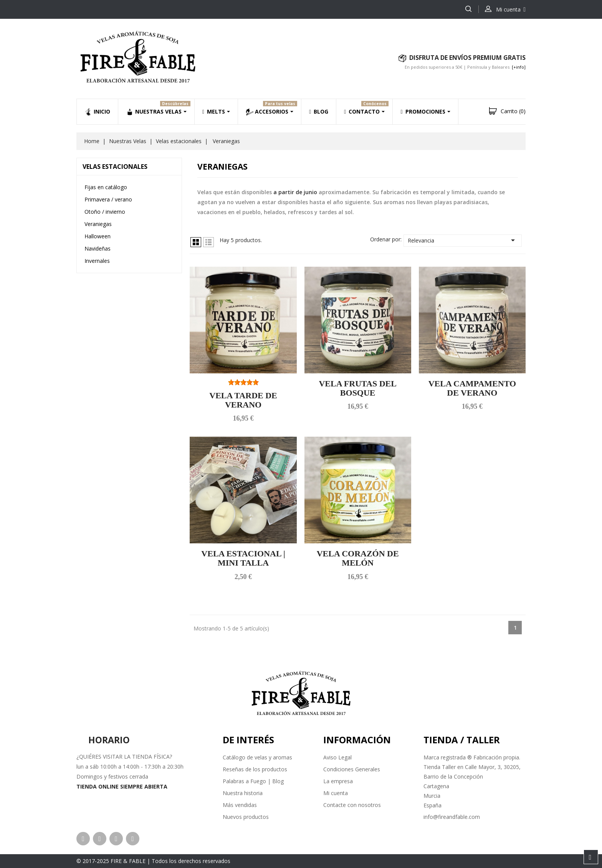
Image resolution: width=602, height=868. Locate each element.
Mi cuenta (336, 793)
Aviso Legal (337, 757)
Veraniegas (98, 224)
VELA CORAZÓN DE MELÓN (358, 558)
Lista (208, 242)
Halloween (98, 236)
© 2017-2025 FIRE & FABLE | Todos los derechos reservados (153, 861)
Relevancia (463, 240)
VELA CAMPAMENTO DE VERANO (472, 388)
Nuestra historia (243, 793)
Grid (196, 242)
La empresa (338, 781)
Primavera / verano (108, 199)
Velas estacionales (115, 167)
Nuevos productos (246, 817)
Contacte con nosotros (352, 805)
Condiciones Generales (352, 769)
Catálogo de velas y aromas (257, 757)
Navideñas (98, 248)
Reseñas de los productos (255, 769)
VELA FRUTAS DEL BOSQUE (358, 388)
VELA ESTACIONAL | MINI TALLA (243, 558)
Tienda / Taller (462, 740)
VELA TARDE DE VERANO (243, 400)
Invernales (97, 261)
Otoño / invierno (105, 212)
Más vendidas (240, 805)
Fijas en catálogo (106, 187)
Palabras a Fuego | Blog (253, 781)
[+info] (519, 67)
